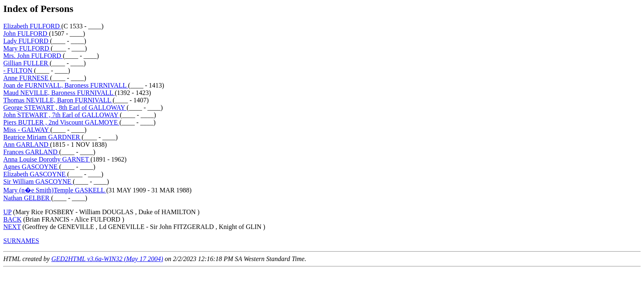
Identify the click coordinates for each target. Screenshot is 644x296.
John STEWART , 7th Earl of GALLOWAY (62, 115)
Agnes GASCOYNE (31, 167)
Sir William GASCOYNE (38, 182)
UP (7, 212)
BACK (12, 219)
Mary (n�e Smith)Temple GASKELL (55, 190)
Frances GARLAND (31, 152)
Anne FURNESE (27, 78)
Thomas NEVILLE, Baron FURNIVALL (58, 100)
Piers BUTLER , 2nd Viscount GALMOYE (61, 122)
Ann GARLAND (27, 145)
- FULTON (19, 71)
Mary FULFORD (27, 48)
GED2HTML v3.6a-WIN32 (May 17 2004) (107, 259)
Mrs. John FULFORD (33, 56)
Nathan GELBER (27, 198)
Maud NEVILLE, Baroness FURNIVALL (59, 93)
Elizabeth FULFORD (32, 26)
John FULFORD (26, 34)
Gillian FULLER (26, 63)
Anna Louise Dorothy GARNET (47, 159)
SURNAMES (21, 241)
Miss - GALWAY (27, 130)
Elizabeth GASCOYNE (35, 174)
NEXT (12, 227)
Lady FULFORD (27, 41)
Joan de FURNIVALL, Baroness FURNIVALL (66, 85)
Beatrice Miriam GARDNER (43, 137)
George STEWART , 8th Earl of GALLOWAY (65, 108)
